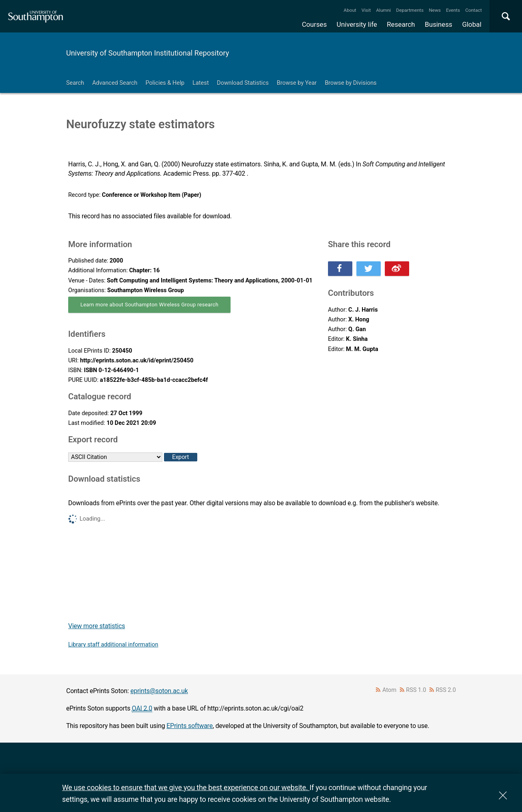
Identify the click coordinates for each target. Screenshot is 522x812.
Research (401, 24)
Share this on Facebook (340, 269)
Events (453, 10)
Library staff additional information (113, 645)
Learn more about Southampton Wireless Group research (149, 305)
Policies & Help (165, 83)
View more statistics (97, 626)
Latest (201, 83)
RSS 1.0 (416, 690)
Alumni (383, 10)
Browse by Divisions (351, 83)
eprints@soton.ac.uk (159, 691)
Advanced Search (115, 83)
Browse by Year (297, 83)
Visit (366, 10)
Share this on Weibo (397, 269)
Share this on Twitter (369, 269)
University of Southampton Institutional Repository (148, 53)
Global (472, 24)
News (435, 10)
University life (357, 24)
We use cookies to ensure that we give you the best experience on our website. (186, 787)
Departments (410, 10)
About (350, 10)
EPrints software (190, 726)
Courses (314, 24)
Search (75, 83)
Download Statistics (243, 83)
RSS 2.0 (446, 690)
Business (439, 24)
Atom (389, 690)
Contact (473, 10)
